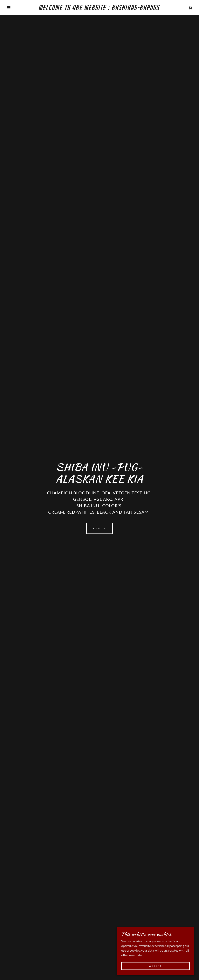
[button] (10, 8)
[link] (99, 9)
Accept (156, 966)
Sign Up (99, 529)
